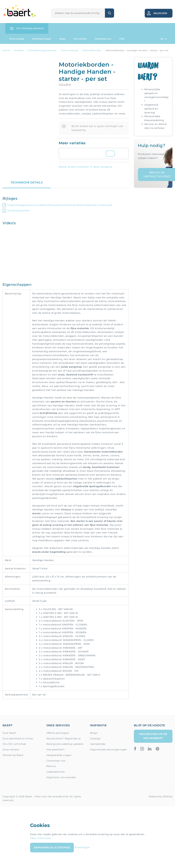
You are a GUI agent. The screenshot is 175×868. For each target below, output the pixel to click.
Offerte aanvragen (58, 733)
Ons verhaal (80, 39)
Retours (51, 766)
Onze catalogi (17, 39)
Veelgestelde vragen (59, 755)
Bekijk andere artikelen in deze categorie (86, 167)
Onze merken (11, 750)
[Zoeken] (78, 13)
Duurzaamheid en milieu (18, 739)
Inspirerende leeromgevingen (108, 750)
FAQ (122, 39)
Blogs (62, 39)
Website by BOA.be (160, 796)
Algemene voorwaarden (61, 777)
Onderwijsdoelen (16, 211)
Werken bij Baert (13, 755)
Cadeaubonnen (56, 772)
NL (164, 39)
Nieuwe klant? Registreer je (64, 739)
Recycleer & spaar (42, 39)
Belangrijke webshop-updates (65, 744)
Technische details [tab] (27, 182)
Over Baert (9, 733)
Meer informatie (41, 838)
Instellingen (82, 847)
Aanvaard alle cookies (52, 847)
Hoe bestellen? (56, 750)
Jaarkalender (98, 744)
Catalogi (95, 739)
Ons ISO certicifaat (14, 744)
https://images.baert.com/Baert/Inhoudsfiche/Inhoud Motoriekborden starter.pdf (57, 205)
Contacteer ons (103, 39)
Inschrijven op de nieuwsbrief (153, 736)
